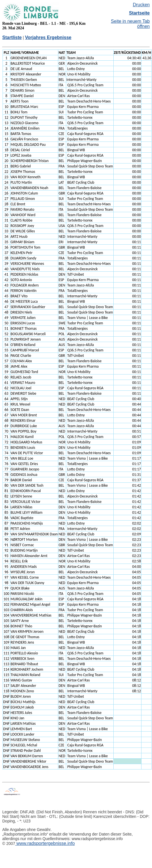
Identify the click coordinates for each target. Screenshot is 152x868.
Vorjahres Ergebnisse (48, 37)
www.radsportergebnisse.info (45, 843)
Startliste (12, 37)
